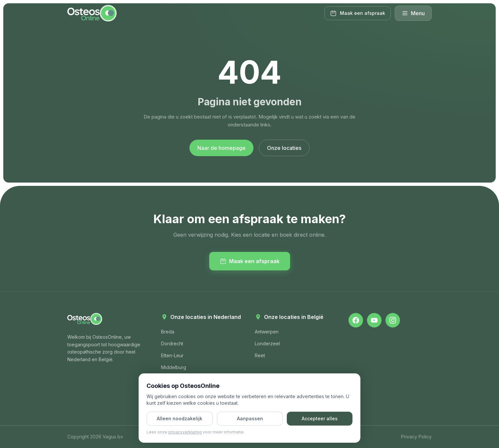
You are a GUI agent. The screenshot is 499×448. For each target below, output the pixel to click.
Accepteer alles (320, 418)
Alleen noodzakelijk (180, 418)
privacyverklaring (185, 432)
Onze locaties (284, 148)
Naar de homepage (221, 148)
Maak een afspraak (250, 261)
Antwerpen (267, 332)
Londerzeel (267, 344)
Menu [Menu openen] (413, 13)
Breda (168, 332)
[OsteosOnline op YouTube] (374, 320)
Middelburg (174, 367)
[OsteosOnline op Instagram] (393, 320)
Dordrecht (172, 344)
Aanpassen (250, 418)
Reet (260, 355)
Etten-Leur (172, 355)
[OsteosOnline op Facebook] (356, 320)
